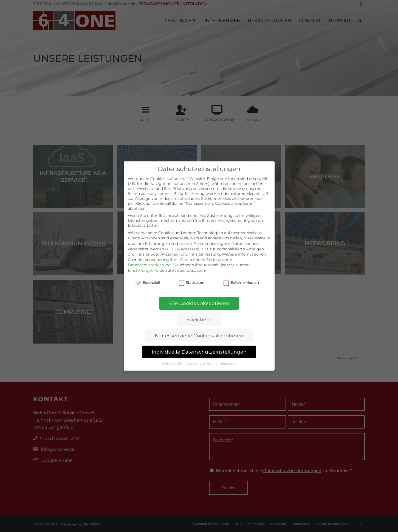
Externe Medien (241, 283)
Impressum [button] (229, 364)
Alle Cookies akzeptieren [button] (199, 303)
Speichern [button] (199, 319)
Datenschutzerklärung (149, 265)
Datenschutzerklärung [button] (202, 364)
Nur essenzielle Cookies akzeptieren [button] (199, 336)
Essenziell (148, 283)
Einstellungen (141, 270)
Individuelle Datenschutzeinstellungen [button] (199, 352)
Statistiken (192, 283)
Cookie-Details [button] (172, 364)
